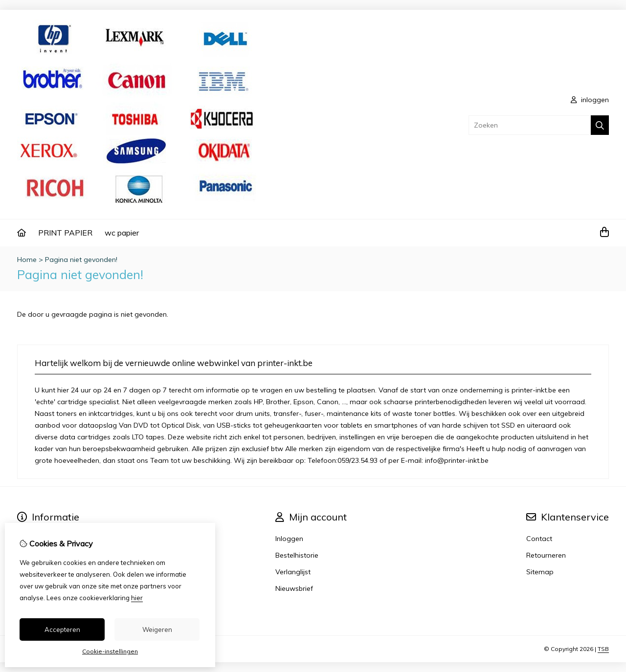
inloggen (590, 100)
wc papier (122, 233)
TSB (603, 649)
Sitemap (540, 572)
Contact (539, 539)
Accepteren (62, 629)
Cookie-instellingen (110, 651)
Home (27, 260)
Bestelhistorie (297, 555)
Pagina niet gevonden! (81, 260)
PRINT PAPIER (65, 233)
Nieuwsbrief (294, 588)
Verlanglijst (293, 572)
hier (137, 598)
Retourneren (546, 555)
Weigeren (157, 629)
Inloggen (289, 539)
